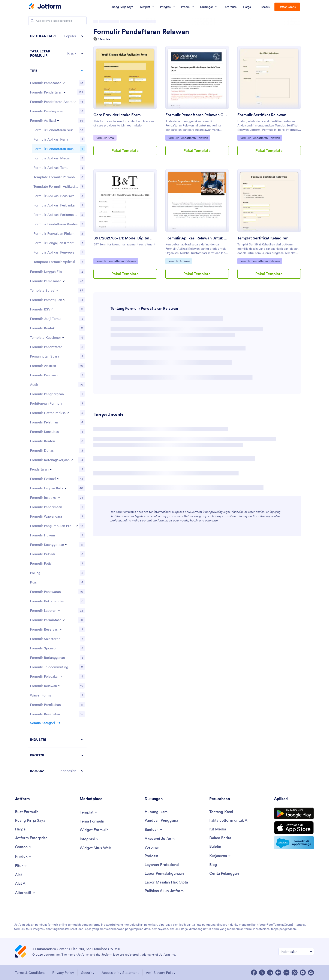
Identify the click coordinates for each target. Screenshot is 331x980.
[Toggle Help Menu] (154, 830)
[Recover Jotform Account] (164, 891)
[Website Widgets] (95, 848)
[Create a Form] (27, 812)
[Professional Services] (162, 865)
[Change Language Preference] (296, 952)
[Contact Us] (157, 812)
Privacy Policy (63, 973)
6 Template (104, 39)
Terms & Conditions (30, 973)
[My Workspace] (30, 820)
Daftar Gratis (287, 7)
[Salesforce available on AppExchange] (294, 843)
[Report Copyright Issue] (166, 882)
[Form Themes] (92, 821)
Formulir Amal (106, 138)
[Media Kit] (218, 829)
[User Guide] (161, 820)
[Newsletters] (215, 847)
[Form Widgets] (94, 830)
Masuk (266, 7)
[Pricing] (20, 829)
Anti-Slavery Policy (161, 973)
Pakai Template (125, 151)
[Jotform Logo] (45, 7)
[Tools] (18, 875)
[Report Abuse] (164, 874)
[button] (57, 36)
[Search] (32, 21)
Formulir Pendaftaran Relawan (141, 32)
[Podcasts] (151, 856)
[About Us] (221, 812)
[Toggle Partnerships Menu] (220, 856)
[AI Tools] (21, 884)
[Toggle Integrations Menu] (89, 839)
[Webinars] (152, 847)
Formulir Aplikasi (178, 261)
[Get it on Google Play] (294, 814)
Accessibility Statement (120, 973)
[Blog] (213, 865)
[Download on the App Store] (294, 828)
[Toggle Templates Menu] (89, 812)
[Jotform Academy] (160, 839)
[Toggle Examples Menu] (23, 847)
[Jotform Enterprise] (31, 838)
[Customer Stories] (224, 874)
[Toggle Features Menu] (21, 866)
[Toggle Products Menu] (23, 856)
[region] (57, 403)
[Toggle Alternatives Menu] (25, 893)
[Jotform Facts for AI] (229, 820)
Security (88, 973)
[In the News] (220, 838)
